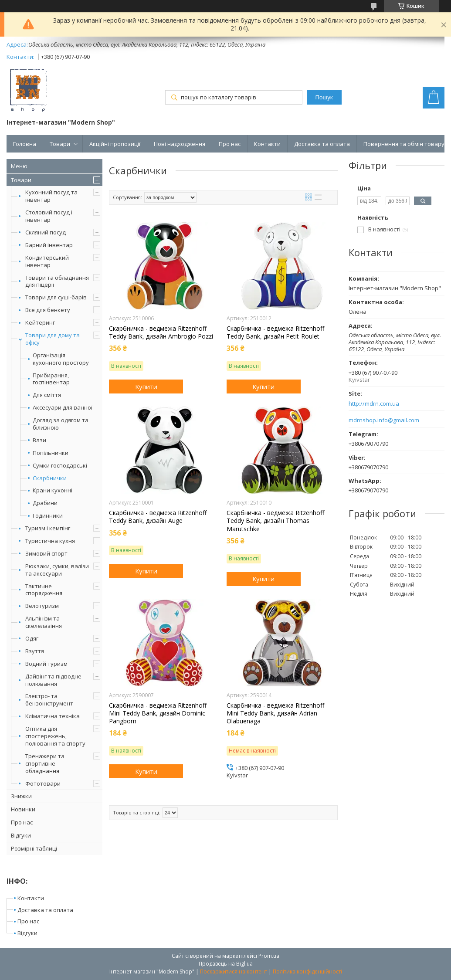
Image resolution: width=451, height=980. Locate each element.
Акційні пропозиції (115, 144)
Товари (60, 144)
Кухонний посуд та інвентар (51, 196)
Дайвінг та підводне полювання (53, 680)
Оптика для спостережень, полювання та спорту (55, 736)
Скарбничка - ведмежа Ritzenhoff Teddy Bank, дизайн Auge (158, 517)
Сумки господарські (60, 466)
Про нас (230, 144)
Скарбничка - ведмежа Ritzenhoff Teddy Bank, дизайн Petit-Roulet (275, 332)
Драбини (45, 503)
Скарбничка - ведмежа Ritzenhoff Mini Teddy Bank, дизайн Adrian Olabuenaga (275, 713)
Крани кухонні (53, 490)
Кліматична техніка (53, 716)
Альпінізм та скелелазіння (44, 622)
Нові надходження (180, 144)
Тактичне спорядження (44, 590)
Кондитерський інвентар (47, 261)
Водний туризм (46, 664)
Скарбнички (50, 478)
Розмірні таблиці (34, 848)
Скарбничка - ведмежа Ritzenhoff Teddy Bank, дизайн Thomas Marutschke (275, 521)
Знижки (21, 796)
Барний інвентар (49, 245)
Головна (25, 144)
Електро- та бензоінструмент (49, 700)
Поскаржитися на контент (234, 972)
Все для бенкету (48, 310)
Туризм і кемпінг (48, 528)
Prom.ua (269, 956)
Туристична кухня (50, 541)
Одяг (32, 638)
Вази (39, 440)
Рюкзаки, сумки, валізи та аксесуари (57, 570)
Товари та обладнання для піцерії (57, 281)
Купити (146, 387)
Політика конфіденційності (307, 972)
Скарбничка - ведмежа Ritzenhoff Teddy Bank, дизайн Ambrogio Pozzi (161, 332)
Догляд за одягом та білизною (61, 424)
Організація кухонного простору (61, 359)
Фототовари (43, 783)
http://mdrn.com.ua (374, 404)
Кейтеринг (40, 322)
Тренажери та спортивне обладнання (45, 763)
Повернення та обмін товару (404, 144)
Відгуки (21, 835)
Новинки (23, 809)
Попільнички (51, 453)
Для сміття (47, 395)
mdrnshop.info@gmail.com (384, 420)
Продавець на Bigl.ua (226, 964)
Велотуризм (42, 606)
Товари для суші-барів (56, 297)
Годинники (48, 516)
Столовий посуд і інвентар (49, 216)
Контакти (267, 144)
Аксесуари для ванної (63, 408)
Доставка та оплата (322, 144)
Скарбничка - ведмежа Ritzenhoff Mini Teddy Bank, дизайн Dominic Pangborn (158, 713)
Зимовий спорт (46, 553)
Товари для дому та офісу (53, 339)
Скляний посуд (46, 232)
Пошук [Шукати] (324, 97)
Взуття (35, 651)
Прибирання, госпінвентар (51, 379)
